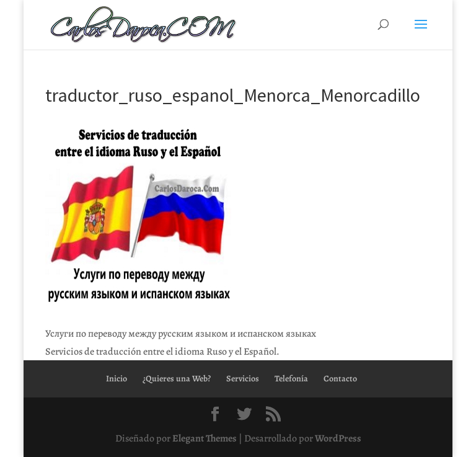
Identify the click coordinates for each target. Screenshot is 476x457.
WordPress (338, 438)
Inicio (117, 379)
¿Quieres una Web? (177, 379)
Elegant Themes (205, 438)
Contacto (340, 379)
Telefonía (291, 379)
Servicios (243, 379)
